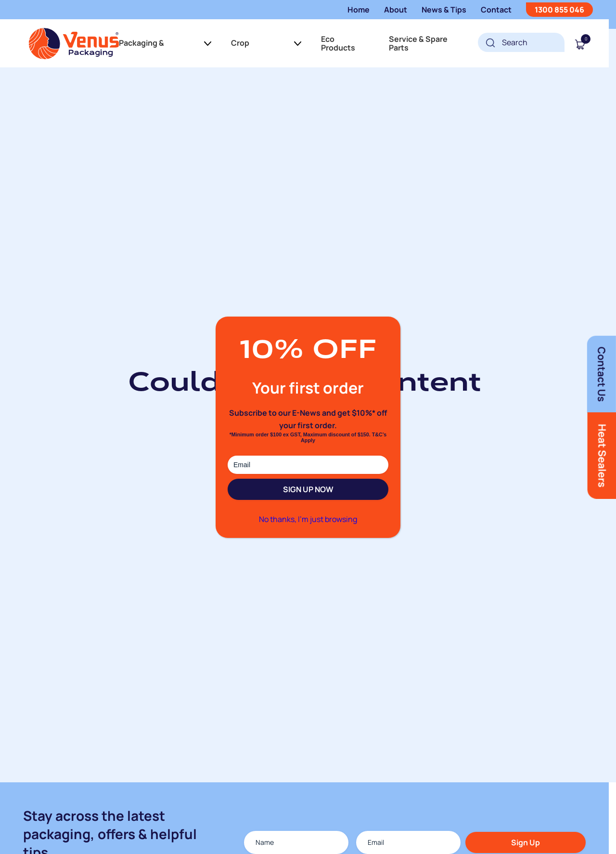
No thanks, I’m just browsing (308, 519)
